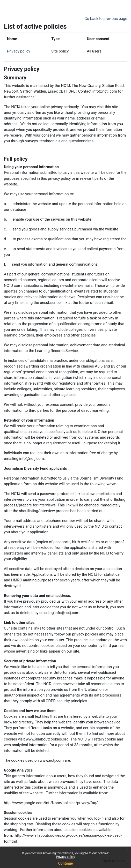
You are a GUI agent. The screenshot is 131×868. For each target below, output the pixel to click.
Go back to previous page (106, 19)
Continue (66, 863)
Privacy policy (65, 857)
